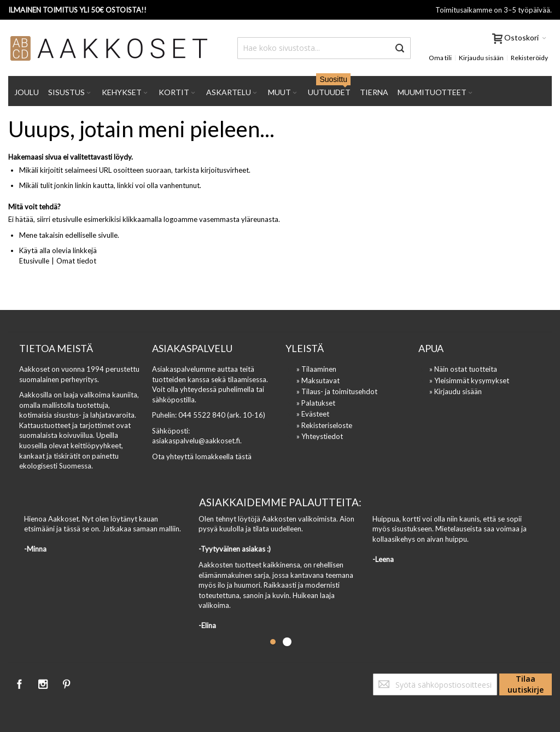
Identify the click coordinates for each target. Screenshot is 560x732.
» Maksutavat (318, 380)
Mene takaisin (41, 235)
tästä (243, 456)
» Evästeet (313, 414)
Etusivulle (34, 261)
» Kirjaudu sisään (456, 391)
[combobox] (324, 48)
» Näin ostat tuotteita (463, 369)
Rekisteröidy (529, 58)
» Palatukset (316, 403)
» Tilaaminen (316, 369)
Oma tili (440, 58)
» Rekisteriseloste (324, 425)
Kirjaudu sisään (481, 58)
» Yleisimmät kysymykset (469, 380)
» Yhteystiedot (320, 436)
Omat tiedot (76, 261)
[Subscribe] (526, 684)
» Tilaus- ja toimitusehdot (337, 391)
